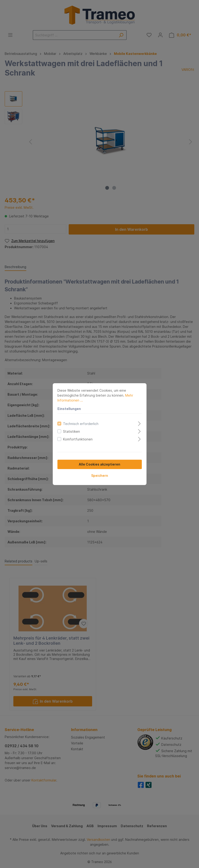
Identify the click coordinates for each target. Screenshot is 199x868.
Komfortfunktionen (78, 439)
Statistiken (71, 431)
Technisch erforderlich (81, 424)
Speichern (100, 476)
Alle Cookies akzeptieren (99, 464)
